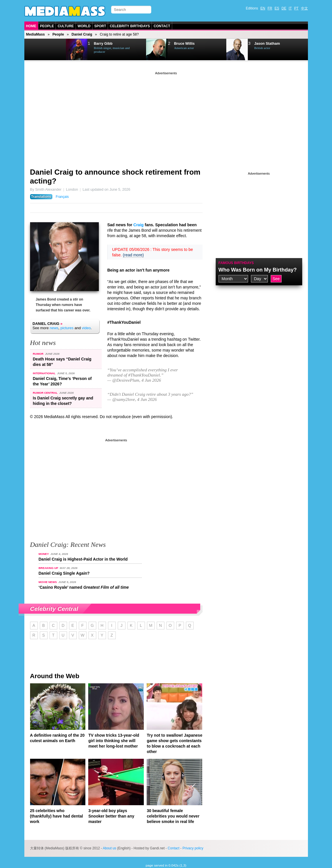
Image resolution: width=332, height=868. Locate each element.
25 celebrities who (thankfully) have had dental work (57, 816)
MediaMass (36, 34)
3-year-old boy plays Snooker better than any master (111, 816)
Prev (39, 50)
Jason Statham (267, 44)
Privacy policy (193, 848)
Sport (100, 26)
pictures (67, 328)
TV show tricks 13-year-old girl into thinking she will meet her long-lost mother (114, 741)
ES (277, 8)
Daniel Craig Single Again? (64, 573)
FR (270, 8)
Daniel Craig (82, 34)
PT (296, 8)
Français (62, 197)
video (86, 328)
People (47, 26)
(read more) (133, 255)
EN (263, 8)
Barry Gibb (103, 44)
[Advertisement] (166, 116)
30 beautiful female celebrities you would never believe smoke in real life (173, 816)
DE (284, 8)
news (54, 328)
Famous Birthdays (236, 263)
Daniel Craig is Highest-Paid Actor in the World (83, 559)
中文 (305, 8)
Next (53, 50)
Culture (66, 26)
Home (31, 26)
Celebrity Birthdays (130, 26)
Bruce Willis (184, 44)
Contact (162, 26)
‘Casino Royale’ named (84, 587)
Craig (139, 225)
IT (290, 8)
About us (110, 848)
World (84, 26)
